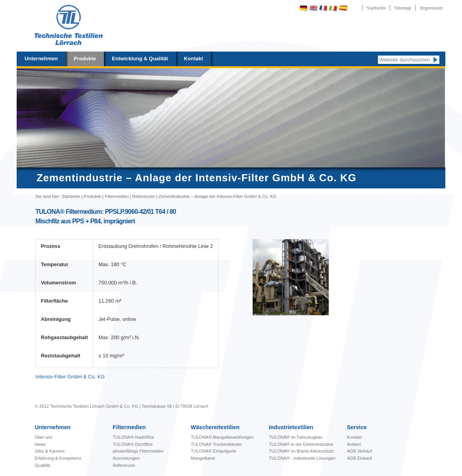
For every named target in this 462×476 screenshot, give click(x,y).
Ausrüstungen (126, 458)
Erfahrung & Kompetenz (58, 458)
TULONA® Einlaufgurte (214, 451)
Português (364, 8)
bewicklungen (222, 437)
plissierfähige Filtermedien (138, 451)
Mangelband (203, 458)
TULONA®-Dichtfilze (133, 444)
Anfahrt (354, 444)
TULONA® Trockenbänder (216, 444)
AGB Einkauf (359, 458)
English (313, 8)
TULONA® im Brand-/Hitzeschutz (301, 451)
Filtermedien (117, 196)
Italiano (333, 8)
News (40, 444)
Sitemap (403, 8)
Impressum (431, 8)
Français (323, 8)
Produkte (85, 59)
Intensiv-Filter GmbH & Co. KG (70, 377)
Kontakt (194, 59)
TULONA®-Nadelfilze (133, 437)
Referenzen (144, 196)
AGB (352, 451)
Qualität (42, 465)
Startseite (376, 8)
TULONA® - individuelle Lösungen (302, 458)
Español (343, 8)
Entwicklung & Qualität (140, 59)
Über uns (44, 437)
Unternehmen (41, 59)
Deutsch (303, 8)
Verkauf (365, 451)
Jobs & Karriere (50, 451)
